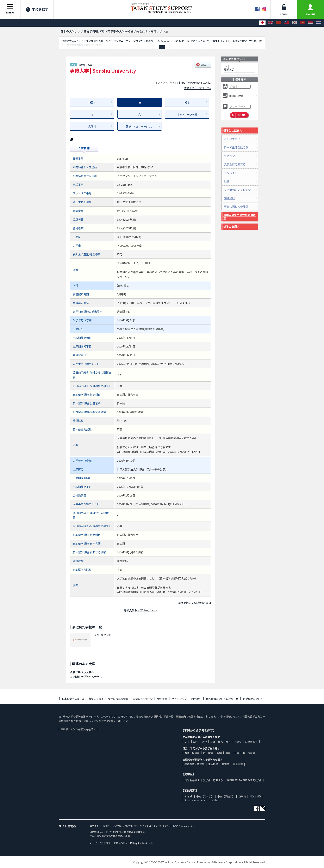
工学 (237, 753)
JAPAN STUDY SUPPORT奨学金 (244, 780)
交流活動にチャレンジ (237, 190)
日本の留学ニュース (73, 699)
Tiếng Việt (255, 796)
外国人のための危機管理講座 (239, 217)
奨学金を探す (231, 227)
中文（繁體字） (226, 796)
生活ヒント (231, 156)
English (189, 796)
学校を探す (37, 9)
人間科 (92, 126)
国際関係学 (251, 742)
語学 (196, 742)
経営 (187, 102)
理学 (228, 753)
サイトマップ (179, 699)
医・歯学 (208, 753)
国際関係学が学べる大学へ (86, 677)
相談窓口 (229, 198)
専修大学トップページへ (198, 88)
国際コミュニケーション (140, 126)
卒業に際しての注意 (236, 206)
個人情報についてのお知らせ (222, 699)
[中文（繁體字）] (287, 23)
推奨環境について (253, 699)
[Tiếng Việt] (303, 23)
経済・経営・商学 (220, 742)
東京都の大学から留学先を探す (78, 729)
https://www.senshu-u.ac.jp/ (195, 82)
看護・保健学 (192, 753)
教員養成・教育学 (194, 764)
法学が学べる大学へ (82, 672)
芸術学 (225, 764)
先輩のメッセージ (143, 699)
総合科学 (238, 764)
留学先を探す (96, 699)
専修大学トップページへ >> (141, 610)
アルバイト (231, 173)
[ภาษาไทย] (319, 23)
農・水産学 (249, 753)
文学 (187, 742)
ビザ (227, 181)
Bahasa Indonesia (195, 800)
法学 (204, 742)
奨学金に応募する (235, 164)
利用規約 (196, 699)
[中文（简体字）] (279, 23)
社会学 (238, 742)
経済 (92, 102)
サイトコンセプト (100, 843)
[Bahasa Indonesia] (311, 23)
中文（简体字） (205, 796)
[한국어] (295, 23)
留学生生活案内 (233, 130)
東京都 (82, 65)
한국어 (242, 796)
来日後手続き (232, 139)
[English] (270, 23)
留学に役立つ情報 (118, 699)
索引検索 (162, 699)
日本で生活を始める (236, 147)
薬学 (219, 753)
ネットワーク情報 (187, 114)
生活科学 (213, 764)
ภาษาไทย (214, 800)
